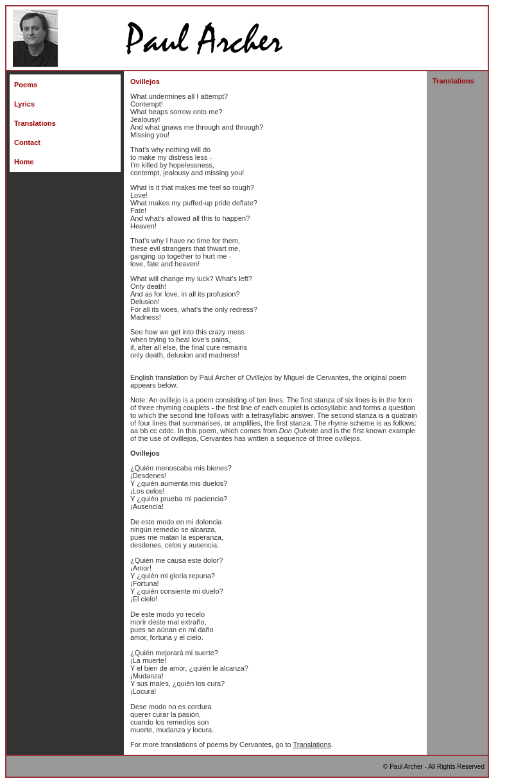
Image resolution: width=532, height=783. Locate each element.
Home (24, 162)
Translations (35, 123)
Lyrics (24, 104)
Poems (26, 85)
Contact (27, 142)
